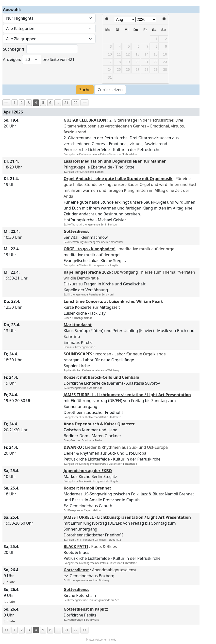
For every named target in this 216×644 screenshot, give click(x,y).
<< (6, 103)
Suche (85, 90)
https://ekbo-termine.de (102, 640)
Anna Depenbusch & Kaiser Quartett (99, 424)
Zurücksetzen (110, 90)
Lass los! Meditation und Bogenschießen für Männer (115, 161)
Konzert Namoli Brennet (87, 488)
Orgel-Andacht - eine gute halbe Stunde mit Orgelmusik (118, 179)
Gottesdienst (76, 231)
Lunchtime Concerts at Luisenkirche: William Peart (113, 301)
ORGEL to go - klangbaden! (90, 249)
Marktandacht (78, 325)
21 (66, 103)
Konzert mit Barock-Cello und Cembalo (101, 377)
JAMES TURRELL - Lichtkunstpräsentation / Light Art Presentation (127, 395)
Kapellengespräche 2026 (87, 272)
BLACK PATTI (76, 546)
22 (75, 103)
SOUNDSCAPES (78, 354)
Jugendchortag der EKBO (88, 471)
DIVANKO (73, 447)
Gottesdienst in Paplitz (86, 609)
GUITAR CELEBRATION (85, 120)
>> (84, 103)
